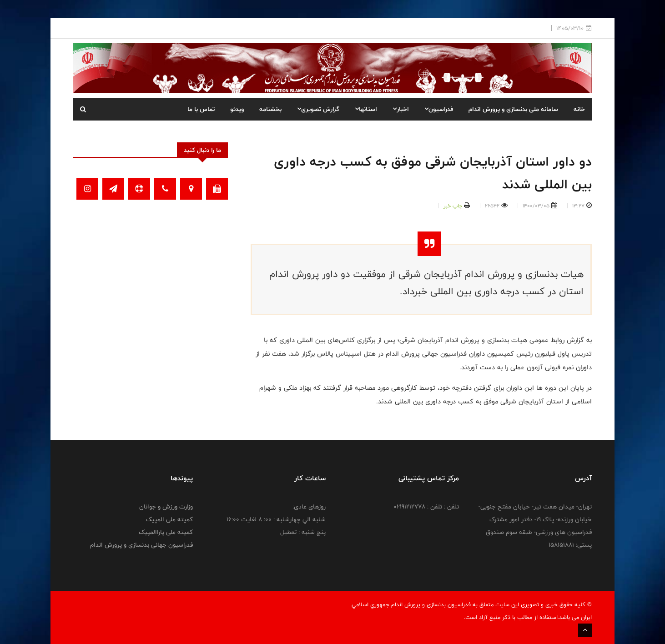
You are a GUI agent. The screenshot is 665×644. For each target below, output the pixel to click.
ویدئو (237, 109)
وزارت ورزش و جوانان (166, 507)
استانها (366, 109)
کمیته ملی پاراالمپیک (166, 532)
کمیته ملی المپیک (169, 519)
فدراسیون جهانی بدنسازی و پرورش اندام (141, 545)
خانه (579, 109)
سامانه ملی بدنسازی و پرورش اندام (513, 109)
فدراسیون (439, 109)
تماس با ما (201, 109)
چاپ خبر (453, 206)
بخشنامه (270, 109)
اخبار (401, 109)
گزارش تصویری (318, 109)
